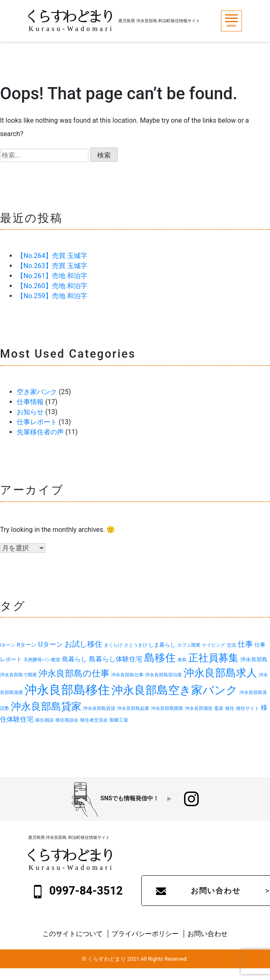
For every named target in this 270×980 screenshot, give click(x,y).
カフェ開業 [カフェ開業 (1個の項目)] (189, 645)
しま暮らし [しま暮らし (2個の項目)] (162, 645)
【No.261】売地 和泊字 (52, 276)
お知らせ (30, 412)
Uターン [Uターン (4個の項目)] (51, 644)
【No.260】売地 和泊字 (52, 286)
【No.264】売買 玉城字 (52, 256)
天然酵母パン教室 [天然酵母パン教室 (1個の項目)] (42, 660)
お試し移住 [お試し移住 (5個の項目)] (83, 644)
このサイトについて (73, 934)
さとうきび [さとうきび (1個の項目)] (136, 645)
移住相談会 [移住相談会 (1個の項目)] (67, 720)
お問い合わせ (208, 934)
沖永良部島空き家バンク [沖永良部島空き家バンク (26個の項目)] (175, 690)
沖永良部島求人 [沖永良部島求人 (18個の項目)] (220, 673)
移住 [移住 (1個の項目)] (230, 708)
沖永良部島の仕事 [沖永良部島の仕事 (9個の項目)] (74, 673)
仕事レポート (37, 422)
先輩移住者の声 (40, 432)
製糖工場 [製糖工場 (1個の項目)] (119, 720)
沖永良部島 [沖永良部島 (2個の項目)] (254, 659)
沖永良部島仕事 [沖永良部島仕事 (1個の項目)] (127, 675)
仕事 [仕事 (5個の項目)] (245, 644)
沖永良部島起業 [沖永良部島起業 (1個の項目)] (133, 708)
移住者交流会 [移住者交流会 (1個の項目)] (94, 720)
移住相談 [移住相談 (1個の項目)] (44, 720)
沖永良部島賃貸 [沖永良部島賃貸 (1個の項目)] (99, 708)
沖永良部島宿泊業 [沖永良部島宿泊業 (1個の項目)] (164, 675)
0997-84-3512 (78, 891)
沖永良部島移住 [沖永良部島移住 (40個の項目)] (67, 690)
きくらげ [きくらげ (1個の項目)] (113, 645)
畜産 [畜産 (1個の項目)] (219, 708)
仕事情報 (30, 402)
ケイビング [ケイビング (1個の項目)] (214, 645)
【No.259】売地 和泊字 (52, 296)
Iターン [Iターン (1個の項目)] (8, 645)
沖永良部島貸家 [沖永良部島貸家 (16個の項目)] (46, 707)
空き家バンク (37, 392)
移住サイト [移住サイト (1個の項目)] (248, 708)
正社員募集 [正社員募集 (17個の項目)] (213, 658)
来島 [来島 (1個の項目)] (182, 660)
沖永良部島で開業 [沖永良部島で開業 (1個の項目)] (18, 675)
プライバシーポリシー (145, 934)
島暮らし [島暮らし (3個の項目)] (75, 659)
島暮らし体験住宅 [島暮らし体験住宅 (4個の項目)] (116, 659)
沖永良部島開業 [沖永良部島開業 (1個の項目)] (167, 708)
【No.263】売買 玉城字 (52, 266)
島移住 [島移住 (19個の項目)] (160, 658)
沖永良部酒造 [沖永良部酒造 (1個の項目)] (199, 708)
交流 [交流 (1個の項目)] (231, 645)
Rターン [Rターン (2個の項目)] (27, 645)
